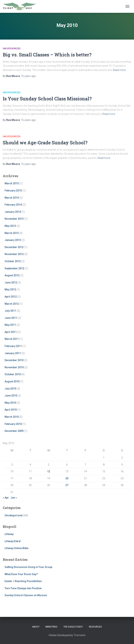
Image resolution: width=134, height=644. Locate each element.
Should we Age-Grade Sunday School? (45, 143)
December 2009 (14, 431)
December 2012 (14, 247)
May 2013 (10, 226)
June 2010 (11, 396)
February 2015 (13, 191)
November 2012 (14, 254)
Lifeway (9, 534)
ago (28, 76)
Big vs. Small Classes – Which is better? (47, 55)
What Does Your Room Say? (21, 574)
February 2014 (13, 205)
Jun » (14, 498)
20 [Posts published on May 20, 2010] (67, 478)
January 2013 (13, 240)
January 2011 (13, 353)
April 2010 (11, 410)
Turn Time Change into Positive (23, 588)
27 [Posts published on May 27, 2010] (67, 485)
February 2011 (13, 346)
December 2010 (14, 360)
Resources (95, 627)
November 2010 (14, 367)
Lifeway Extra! (13, 541)
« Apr (6, 498)
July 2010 (10, 389)
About (36, 627)
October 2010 (13, 374)
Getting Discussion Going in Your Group (28, 567)
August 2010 (12, 381)
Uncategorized (12, 49)
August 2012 (12, 275)
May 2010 (10, 403)
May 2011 (10, 325)
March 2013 (12, 233)
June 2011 (11, 318)
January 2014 (13, 212)
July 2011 (10, 311)
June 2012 (11, 283)
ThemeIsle (79, 635)
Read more (119, 70)
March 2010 (12, 417)
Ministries (51, 627)
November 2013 (14, 219)
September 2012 (14, 268)
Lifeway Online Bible (16, 548)
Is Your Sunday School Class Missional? (47, 99)
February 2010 (13, 424)
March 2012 (12, 304)
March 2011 (12, 339)
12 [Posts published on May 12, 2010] (49, 471)
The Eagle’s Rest (73, 627)
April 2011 (11, 332)
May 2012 (10, 289)
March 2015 (12, 183)
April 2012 (11, 297)
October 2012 (13, 261)
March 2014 (12, 198)
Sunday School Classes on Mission (26, 595)
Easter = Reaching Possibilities (23, 581)
